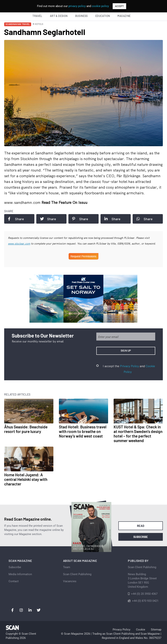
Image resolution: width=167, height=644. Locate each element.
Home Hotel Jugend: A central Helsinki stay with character (26, 479)
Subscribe (141, 537)
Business (82, 16)
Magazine (124, 16)
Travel (37, 16)
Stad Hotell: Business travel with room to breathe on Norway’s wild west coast (83, 431)
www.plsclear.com (19, 244)
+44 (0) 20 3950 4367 (144, 594)
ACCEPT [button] (119, 6)
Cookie (141, 630)
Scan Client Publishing (77, 574)
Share (16, 219)
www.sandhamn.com (23, 202)
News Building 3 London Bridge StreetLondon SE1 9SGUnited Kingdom (142, 580)
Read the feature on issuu (64, 202)
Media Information (20, 574)
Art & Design (59, 16)
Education (103, 16)
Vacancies (70, 581)
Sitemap (156, 630)
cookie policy (100, 6)
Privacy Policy (129, 366)
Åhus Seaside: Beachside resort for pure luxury (26, 429)
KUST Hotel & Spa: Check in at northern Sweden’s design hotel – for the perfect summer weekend (138, 434)
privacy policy (77, 6)
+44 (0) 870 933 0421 (145, 601)
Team (67, 567)
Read (141, 526)
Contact (14, 581)
